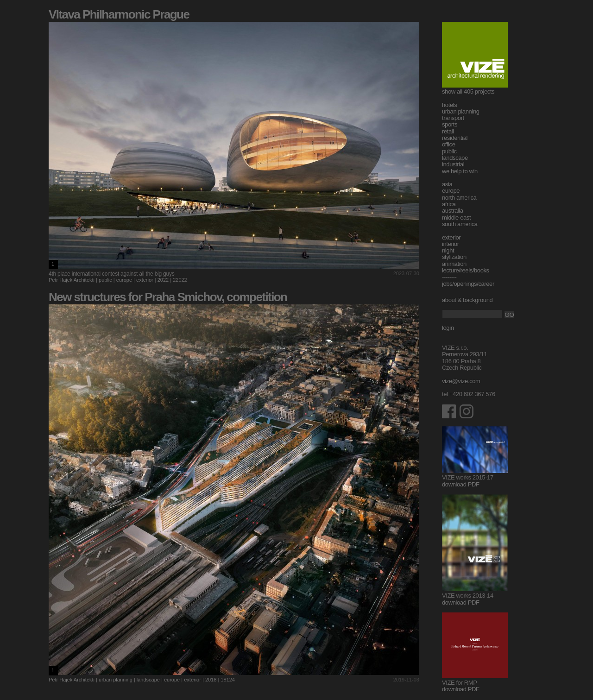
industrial (453, 164)
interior (451, 244)
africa (449, 204)
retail (448, 131)
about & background (467, 300)
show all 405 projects (468, 91)
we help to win (460, 171)
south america (460, 224)
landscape (148, 680)
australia (453, 211)
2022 (163, 280)
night (448, 250)
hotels (449, 105)
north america (459, 198)
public (105, 280)
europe (124, 280)
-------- (449, 277)
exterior (145, 280)
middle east (456, 218)
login (448, 328)
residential (455, 138)
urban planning (116, 680)
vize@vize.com (461, 381)
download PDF (461, 484)
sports (450, 124)
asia (447, 184)
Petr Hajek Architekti (72, 280)
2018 (211, 680)
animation (454, 264)
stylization (454, 257)
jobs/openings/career (468, 284)
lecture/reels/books (466, 270)
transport (453, 118)
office (449, 144)
